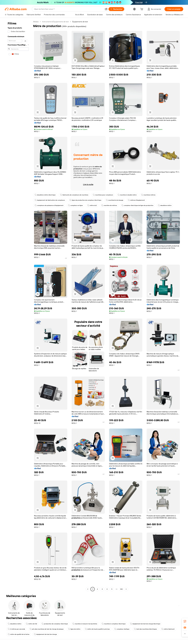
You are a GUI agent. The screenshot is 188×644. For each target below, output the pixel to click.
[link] (185, 621)
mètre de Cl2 (31, 624)
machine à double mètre (127, 195)
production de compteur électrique (55, 624)
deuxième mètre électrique (45, 195)
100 (121, 589)
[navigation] (18, 306)
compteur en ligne (75, 205)
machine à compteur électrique (114, 624)
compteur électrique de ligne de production (137, 205)
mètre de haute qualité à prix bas (97, 629)
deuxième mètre (165, 205)
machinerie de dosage (115, 200)
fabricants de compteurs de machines (74, 195)
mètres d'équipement (136, 200)
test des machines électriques (145, 629)
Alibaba (36, 22)
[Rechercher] (116, 9)
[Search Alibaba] (69, 9)
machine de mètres (109, 205)
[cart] (142, 9)
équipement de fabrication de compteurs (50, 200)
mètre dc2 (92, 205)
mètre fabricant (168, 629)
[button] (106, 9)
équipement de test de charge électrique (145, 624)
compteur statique (122, 629)
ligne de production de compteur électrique (85, 200)
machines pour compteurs (103, 195)
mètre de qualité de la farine (19, 634)
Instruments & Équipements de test (55, 22)
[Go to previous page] (88, 589)
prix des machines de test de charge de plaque (47, 629)
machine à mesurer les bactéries (85, 624)
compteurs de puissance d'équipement (49, 205)
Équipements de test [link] (80, 22)
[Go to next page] (126, 589)
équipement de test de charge (45, 634)
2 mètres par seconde (16, 629)
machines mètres (148, 195)
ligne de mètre (74, 629)
